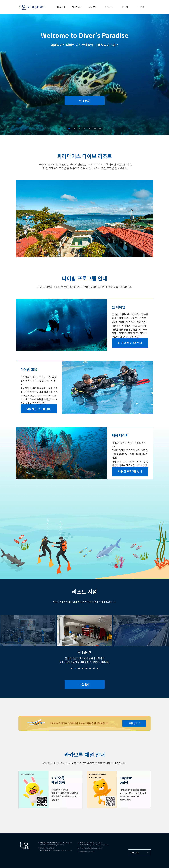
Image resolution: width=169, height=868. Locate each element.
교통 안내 (92, 7)
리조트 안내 (61, 7)
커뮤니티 (124, 7)
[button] (72, 669)
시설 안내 (84, 684)
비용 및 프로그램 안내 (130, 343)
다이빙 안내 (77, 7)
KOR (141, 7)
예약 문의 (108, 7)
